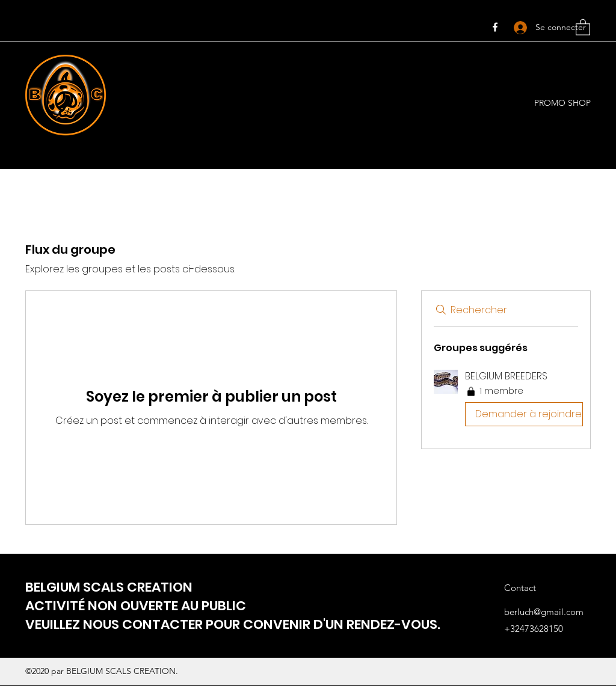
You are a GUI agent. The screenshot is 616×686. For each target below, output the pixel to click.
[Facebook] (495, 27)
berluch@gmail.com (544, 612)
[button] (583, 27)
